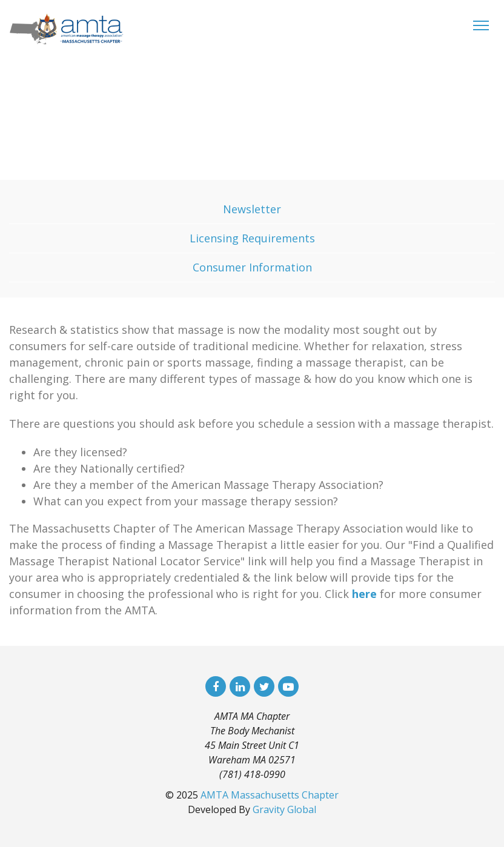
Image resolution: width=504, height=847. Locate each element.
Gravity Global (284, 809)
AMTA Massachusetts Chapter (270, 795)
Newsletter (252, 209)
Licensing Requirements (252, 238)
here (364, 594)
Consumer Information (252, 267)
